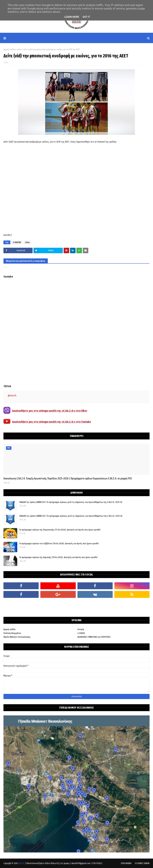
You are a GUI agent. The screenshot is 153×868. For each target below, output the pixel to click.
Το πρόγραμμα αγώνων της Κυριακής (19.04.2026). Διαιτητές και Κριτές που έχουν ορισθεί (58, 557)
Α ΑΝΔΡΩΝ (17, 242)
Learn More (72, 17)
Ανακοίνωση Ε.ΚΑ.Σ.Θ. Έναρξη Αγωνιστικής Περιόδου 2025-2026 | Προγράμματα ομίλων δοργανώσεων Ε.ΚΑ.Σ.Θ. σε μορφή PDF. (68, 478)
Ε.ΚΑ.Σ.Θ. (21, 863)
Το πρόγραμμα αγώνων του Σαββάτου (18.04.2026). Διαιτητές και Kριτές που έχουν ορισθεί (59, 543)
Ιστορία (81, 629)
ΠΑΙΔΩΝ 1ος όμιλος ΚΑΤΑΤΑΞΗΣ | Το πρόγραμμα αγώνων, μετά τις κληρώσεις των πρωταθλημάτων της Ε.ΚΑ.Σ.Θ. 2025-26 (71, 502)
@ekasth (12, 396)
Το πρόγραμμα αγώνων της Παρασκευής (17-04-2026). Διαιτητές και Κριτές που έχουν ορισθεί (60, 530)
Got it (86, 17)
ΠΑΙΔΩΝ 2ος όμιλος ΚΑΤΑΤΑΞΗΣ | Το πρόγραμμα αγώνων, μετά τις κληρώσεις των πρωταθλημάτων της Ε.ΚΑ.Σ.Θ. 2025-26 (71, 516)
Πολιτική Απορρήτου (12, 633)
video (19, 49)
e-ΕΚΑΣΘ (81, 633)
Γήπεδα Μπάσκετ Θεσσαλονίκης (17, 637)
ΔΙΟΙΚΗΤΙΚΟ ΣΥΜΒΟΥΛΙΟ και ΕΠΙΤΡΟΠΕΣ (94, 637)
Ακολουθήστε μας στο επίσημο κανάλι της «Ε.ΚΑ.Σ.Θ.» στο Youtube (52, 422)
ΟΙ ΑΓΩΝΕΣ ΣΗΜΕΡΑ (142, 863)
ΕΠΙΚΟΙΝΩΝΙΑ (126, 863)
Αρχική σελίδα (9, 49)
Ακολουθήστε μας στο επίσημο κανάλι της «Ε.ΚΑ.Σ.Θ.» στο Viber (50, 411)
